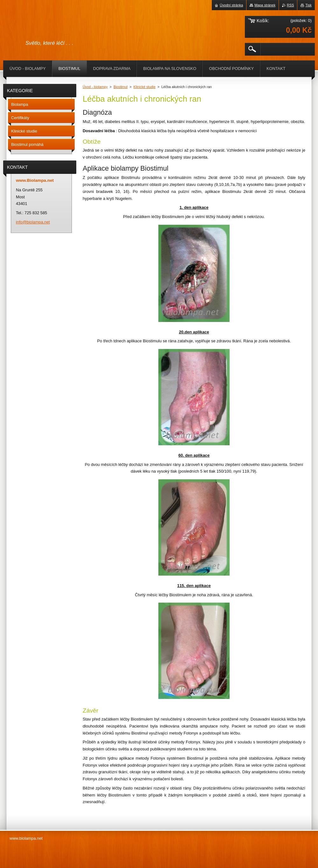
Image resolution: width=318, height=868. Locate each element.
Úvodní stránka (231, 5)
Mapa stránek (265, 5)
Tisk (308, 5)
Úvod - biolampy (95, 87)
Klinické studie (145, 87)
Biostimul (121, 87)
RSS (290, 5)
